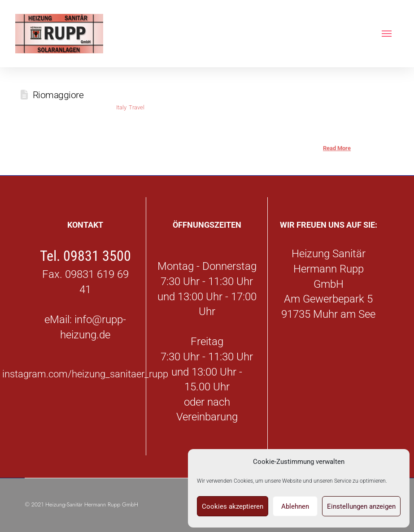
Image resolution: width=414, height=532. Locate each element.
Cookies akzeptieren (233, 506)
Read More (337, 148)
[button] (387, 34)
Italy (121, 107)
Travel (137, 107)
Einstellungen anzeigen (361, 506)
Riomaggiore (58, 95)
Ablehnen (295, 506)
